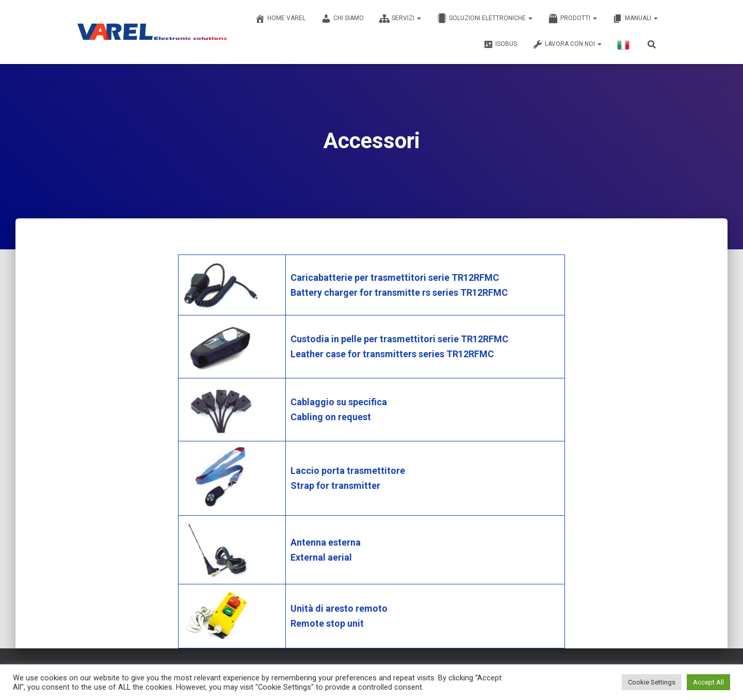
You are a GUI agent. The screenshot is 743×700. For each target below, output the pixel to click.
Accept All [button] (708, 682)
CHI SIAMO (342, 19)
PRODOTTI (572, 19)
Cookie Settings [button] (652, 682)
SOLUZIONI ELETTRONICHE (484, 19)
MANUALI (635, 19)
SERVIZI (400, 19)
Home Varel (280, 19)
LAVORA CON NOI (567, 44)
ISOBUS (500, 44)
